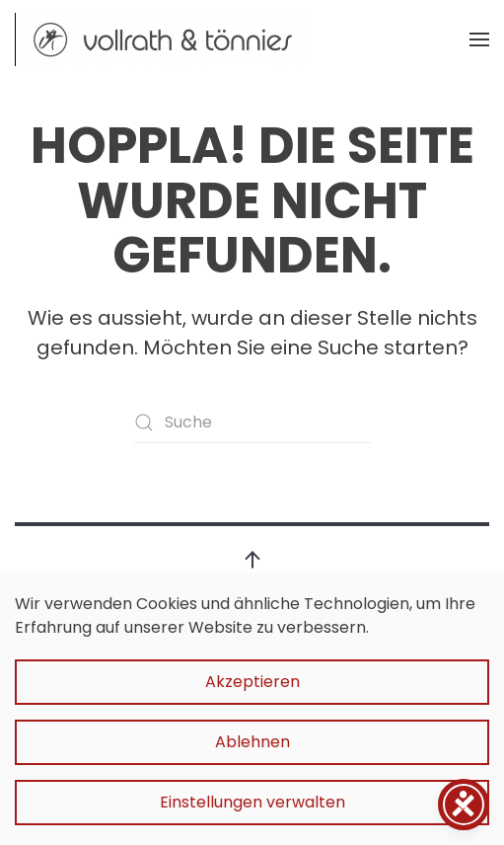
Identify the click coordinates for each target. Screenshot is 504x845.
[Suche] (252, 422)
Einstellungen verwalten (252, 802)
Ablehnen (252, 742)
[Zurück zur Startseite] (163, 39)
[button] (479, 39)
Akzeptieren (252, 682)
